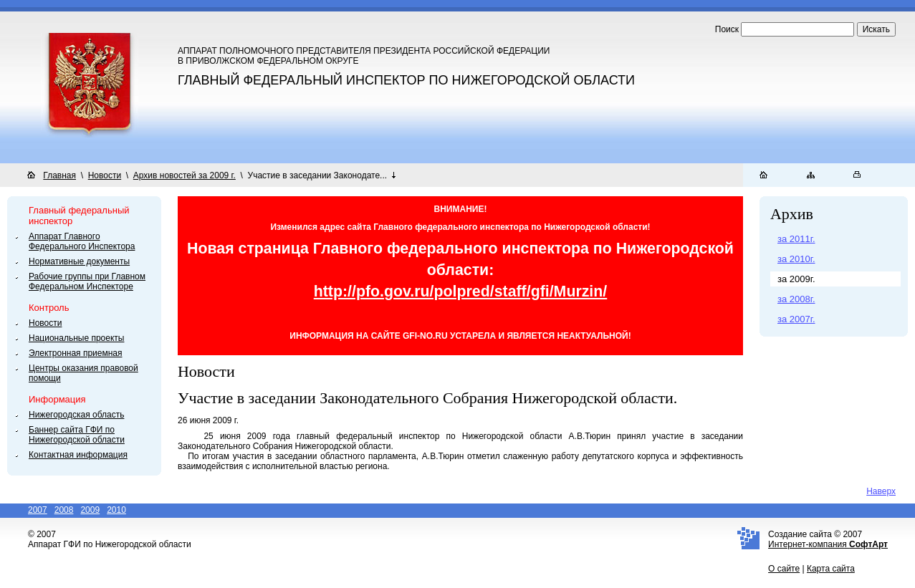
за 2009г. (796, 279)
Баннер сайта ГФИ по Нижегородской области (77, 435)
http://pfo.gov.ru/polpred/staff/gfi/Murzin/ (461, 291)
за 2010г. (796, 259)
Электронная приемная (76, 353)
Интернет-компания (828, 544)
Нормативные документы (79, 261)
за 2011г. (796, 239)
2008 (64, 510)
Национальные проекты (76, 338)
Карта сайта (831, 569)
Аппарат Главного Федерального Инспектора (82, 241)
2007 (38, 510)
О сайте (784, 569)
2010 (116, 510)
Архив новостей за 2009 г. (185, 175)
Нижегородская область (76, 415)
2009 (90, 510)
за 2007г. (796, 319)
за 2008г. (796, 299)
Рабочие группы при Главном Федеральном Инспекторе (87, 281)
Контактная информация (78, 455)
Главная (59, 175)
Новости (105, 175)
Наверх (881, 491)
